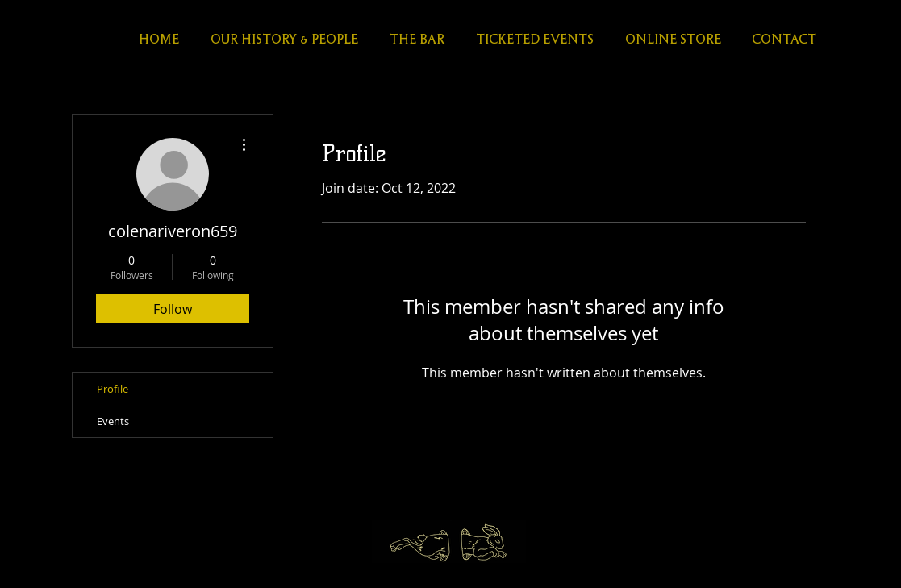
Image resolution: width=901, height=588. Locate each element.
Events (113, 421)
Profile (113, 389)
